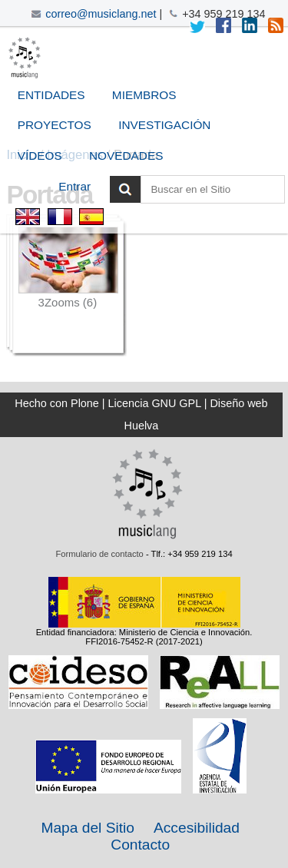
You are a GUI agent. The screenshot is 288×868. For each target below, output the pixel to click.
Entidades (51, 95)
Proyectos (55, 125)
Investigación (164, 125)
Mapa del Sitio (88, 828)
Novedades (126, 156)
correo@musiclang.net (101, 14)
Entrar (74, 186)
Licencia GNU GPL (155, 403)
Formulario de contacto (99, 554)
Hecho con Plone (57, 403)
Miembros (144, 95)
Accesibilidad (197, 828)
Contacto (140, 845)
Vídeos (40, 156)
